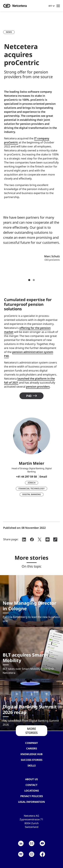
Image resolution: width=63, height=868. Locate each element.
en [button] (50, 6)
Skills (32, 765)
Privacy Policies (32, 796)
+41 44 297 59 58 (26, 477)
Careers (32, 748)
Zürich (32, 483)
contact (32, 785)
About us (32, 779)
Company (32, 743)
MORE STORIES (32, 731)
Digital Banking (32, 494)
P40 (29, 396)
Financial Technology (32, 489)
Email (43, 477)
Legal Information (32, 802)
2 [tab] (34, 280)
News (9, 32)
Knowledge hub (32, 754)
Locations (32, 791)
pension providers (38, 387)
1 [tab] (29, 280)
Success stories (32, 760)
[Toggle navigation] (58, 6)
